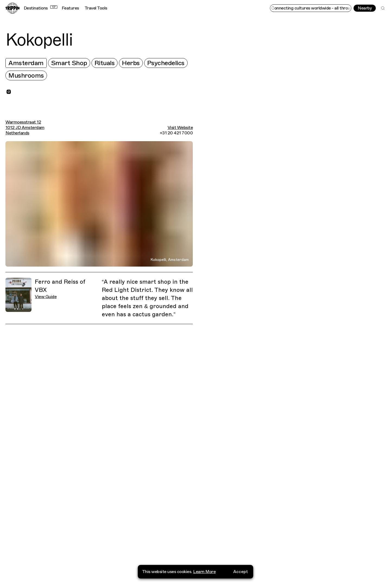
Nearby (365, 8)
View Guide (46, 297)
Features (70, 8)
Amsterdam (26, 63)
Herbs (131, 63)
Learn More (204, 573)
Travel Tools (96, 8)
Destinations (40, 8)
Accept (241, 573)
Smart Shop (69, 63)
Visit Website (180, 128)
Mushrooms (26, 75)
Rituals (105, 63)
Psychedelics (166, 63)
